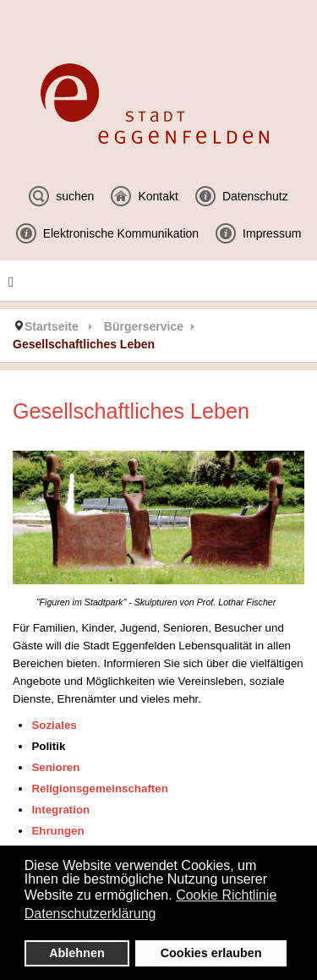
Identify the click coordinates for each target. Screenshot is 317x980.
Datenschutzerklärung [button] (90, 914)
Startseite (52, 326)
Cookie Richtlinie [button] (226, 895)
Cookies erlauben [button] (211, 953)
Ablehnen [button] (77, 953)
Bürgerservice (144, 326)
